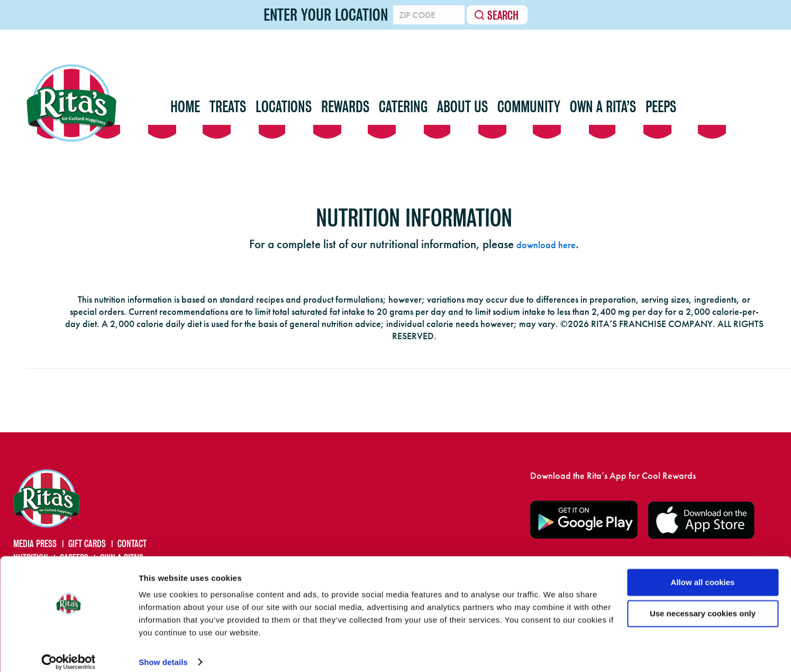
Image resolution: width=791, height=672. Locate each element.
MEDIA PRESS (35, 544)
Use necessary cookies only (703, 602)
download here (546, 245)
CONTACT (132, 544)
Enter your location (315, 15)
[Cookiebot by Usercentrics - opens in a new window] (69, 651)
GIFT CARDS (87, 544)
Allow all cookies (703, 572)
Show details (163, 652)
